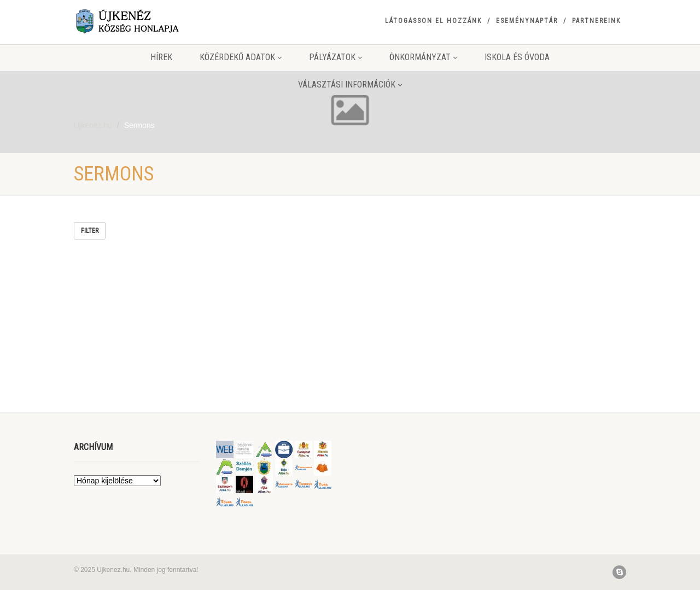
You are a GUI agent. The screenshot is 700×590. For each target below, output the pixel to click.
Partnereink (596, 21)
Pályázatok (336, 57)
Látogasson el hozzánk (433, 21)
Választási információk (350, 84)
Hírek (161, 57)
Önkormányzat (423, 57)
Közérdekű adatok (241, 57)
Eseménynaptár (527, 21)
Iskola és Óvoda (517, 57)
